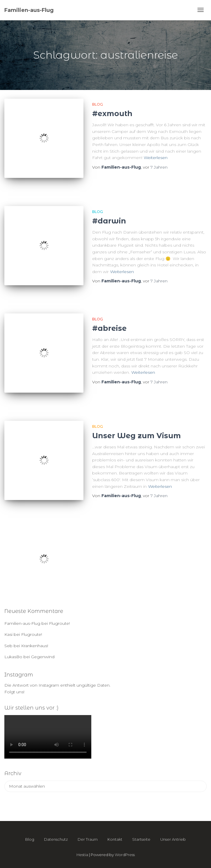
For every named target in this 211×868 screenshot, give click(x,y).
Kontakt (115, 839)
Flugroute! (59, 623)
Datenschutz (56, 839)
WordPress (125, 855)
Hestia (82, 855)
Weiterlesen (156, 158)
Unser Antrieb (173, 839)
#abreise (109, 328)
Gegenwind (43, 657)
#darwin (109, 221)
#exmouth (112, 113)
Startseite (141, 839)
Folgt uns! (14, 692)
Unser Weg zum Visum (137, 436)
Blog (98, 104)
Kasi (8, 634)
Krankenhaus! (35, 646)
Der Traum (88, 839)
